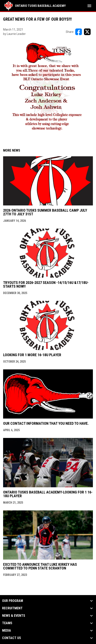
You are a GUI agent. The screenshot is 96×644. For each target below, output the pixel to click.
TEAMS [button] (7, 623)
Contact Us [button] (12, 638)
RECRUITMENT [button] (12, 608)
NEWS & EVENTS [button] (14, 616)
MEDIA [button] (7, 631)
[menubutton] (89, 6)
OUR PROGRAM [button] (13, 601)
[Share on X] (87, 32)
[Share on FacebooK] (79, 32)
